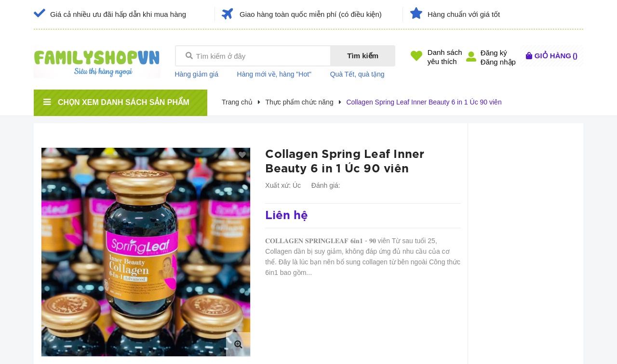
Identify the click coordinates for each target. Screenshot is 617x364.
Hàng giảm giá (197, 74)
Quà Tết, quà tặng (357, 74)
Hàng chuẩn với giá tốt (464, 14)
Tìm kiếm (363, 56)
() (556, 56)
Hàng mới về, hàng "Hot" (275, 74)
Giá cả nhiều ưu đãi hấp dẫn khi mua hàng (118, 14)
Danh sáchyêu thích (445, 57)
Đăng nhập (498, 62)
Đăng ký (494, 53)
